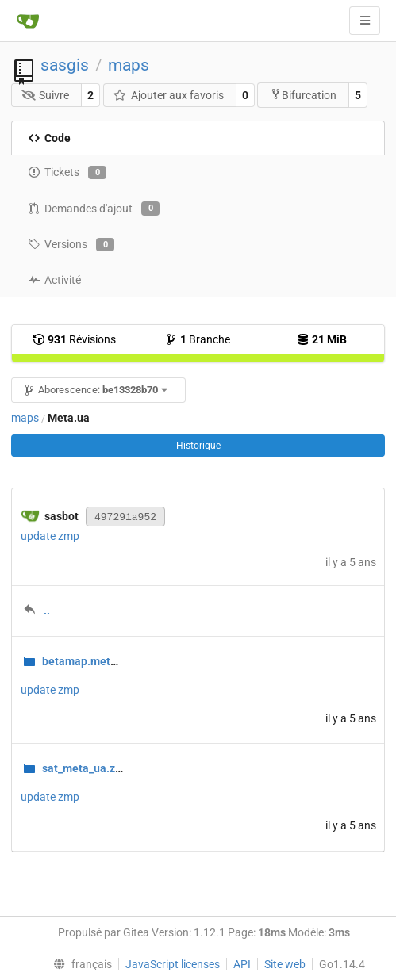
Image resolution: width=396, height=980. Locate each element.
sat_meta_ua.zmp (87, 768)
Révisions (74, 339)
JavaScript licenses (173, 964)
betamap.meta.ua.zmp (100, 661)
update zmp (50, 536)
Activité (54, 280)
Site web (285, 964)
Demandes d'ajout (94, 209)
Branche (198, 339)
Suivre (46, 95)
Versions (71, 245)
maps (129, 65)
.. (47, 611)
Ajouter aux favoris (168, 95)
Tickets (67, 173)
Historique (198, 446)
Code (49, 138)
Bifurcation (303, 95)
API (242, 964)
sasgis (65, 65)
